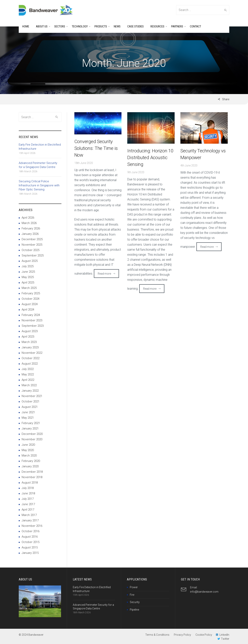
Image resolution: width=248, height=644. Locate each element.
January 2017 (30, 520)
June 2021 (28, 412)
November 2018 (32, 477)
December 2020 (32, 434)
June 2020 (28, 445)
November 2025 (32, 245)
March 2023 (29, 342)
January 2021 (30, 428)
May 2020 (28, 450)
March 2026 (29, 223)
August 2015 (30, 547)
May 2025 (28, 277)
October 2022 (31, 358)
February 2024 (31, 315)
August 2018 (30, 483)
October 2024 (31, 299)
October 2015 (31, 542)
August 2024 (30, 304)
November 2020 (32, 439)
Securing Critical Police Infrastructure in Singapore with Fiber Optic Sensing (39, 185)
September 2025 (33, 255)
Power (134, 587)
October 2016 (31, 531)
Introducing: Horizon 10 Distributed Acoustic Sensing (150, 158)
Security (135, 602)
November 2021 (32, 396)
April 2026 (28, 218)
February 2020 (31, 461)
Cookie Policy (204, 635)
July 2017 (28, 499)
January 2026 (30, 234)
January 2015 (30, 553)
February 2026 (31, 228)
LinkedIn (224, 635)
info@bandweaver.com (204, 592)
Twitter (225, 639)
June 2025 (28, 272)
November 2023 (32, 320)
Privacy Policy (182, 635)
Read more (104, 274)
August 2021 (30, 407)
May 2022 (28, 374)
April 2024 (28, 310)
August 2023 (30, 331)
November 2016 (32, 526)
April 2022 (28, 380)
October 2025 (31, 250)
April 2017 (28, 510)
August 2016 (30, 537)
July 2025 (28, 266)
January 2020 (30, 466)
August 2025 (30, 261)
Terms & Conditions (157, 635)
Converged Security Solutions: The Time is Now (96, 148)
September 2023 (33, 326)
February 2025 (31, 293)
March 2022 (29, 385)
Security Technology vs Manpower (203, 154)
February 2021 (31, 423)
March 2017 (29, 515)
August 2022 (30, 364)
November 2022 (32, 353)
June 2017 (28, 504)
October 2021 (31, 401)
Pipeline (134, 610)
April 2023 (28, 337)
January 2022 (30, 391)
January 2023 (30, 347)
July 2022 (28, 369)
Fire (132, 595)
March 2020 (29, 456)
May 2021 (28, 418)
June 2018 (28, 493)
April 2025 (28, 283)
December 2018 (32, 472)
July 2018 (28, 488)
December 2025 (32, 239)
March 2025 (29, 288)
